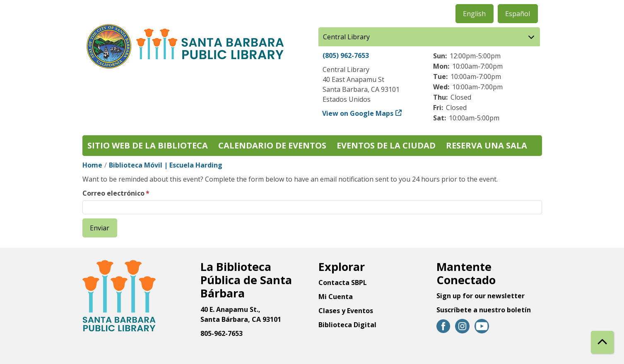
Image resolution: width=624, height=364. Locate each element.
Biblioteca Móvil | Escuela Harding (166, 165)
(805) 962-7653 (346, 55)
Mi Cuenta (336, 297)
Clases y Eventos (346, 311)
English (474, 14)
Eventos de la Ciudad (386, 145)
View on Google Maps (358, 113)
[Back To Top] (602, 342)
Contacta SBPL (343, 283)
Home (92, 165)
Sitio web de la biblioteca (148, 145)
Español (518, 14)
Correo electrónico (113, 193)
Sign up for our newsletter (481, 296)
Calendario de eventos (272, 145)
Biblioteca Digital (347, 325)
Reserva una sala (487, 145)
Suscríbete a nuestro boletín (484, 310)
